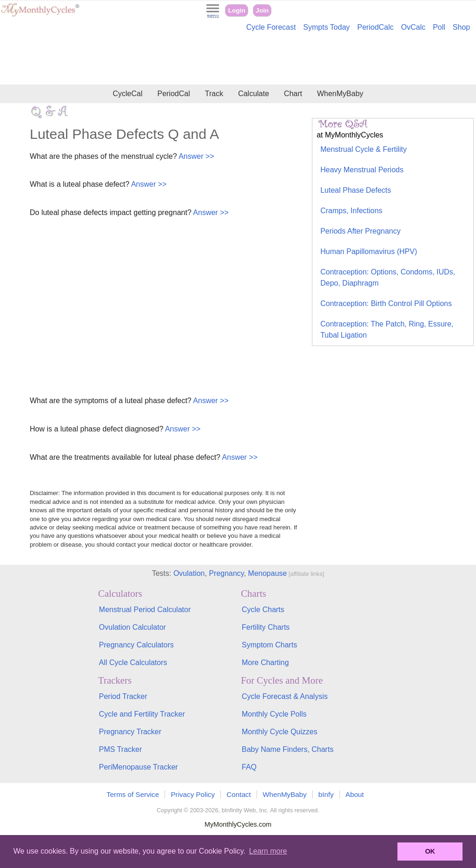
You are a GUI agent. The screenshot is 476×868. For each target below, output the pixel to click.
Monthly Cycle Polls (274, 714)
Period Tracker (123, 696)
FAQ (249, 767)
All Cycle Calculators (133, 662)
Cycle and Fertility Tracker (142, 714)
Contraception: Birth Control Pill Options (386, 303)
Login (237, 10)
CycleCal (127, 94)
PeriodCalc (376, 27)
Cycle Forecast (271, 27)
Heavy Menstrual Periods (362, 170)
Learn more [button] (268, 851)
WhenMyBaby (340, 94)
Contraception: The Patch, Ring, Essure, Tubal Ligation (387, 330)
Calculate (254, 94)
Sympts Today (326, 27)
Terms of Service (133, 794)
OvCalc (413, 27)
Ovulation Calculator (132, 627)
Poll (439, 27)
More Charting (265, 662)
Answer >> (196, 156)
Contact (238, 794)
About (355, 794)
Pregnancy (226, 573)
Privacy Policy (193, 794)
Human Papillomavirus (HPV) (369, 251)
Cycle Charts (263, 610)
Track (214, 94)
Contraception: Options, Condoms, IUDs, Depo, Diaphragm (388, 277)
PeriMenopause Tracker (139, 767)
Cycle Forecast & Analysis (285, 696)
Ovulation (189, 573)
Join (262, 10)
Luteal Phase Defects (356, 190)
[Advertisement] (238, 59)
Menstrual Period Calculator (145, 610)
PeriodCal (173, 94)
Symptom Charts (269, 645)
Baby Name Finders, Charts (288, 749)
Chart (293, 94)
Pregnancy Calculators (136, 645)
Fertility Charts (266, 627)
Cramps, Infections (351, 211)
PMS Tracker (120, 749)
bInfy (326, 794)
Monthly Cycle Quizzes (280, 732)
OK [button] (430, 851)
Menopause (268, 573)
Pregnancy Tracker (130, 732)
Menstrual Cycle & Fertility (364, 149)
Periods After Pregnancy (360, 231)
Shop (461, 27)
